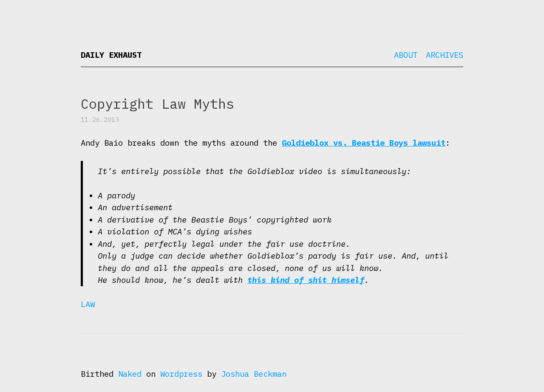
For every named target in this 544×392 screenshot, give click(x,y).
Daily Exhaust (111, 55)
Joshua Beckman (254, 374)
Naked (130, 374)
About (406, 55)
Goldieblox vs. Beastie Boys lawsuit (364, 143)
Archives (445, 55)
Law (88, 304)
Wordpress (181, 374)
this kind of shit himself (306, 280)
